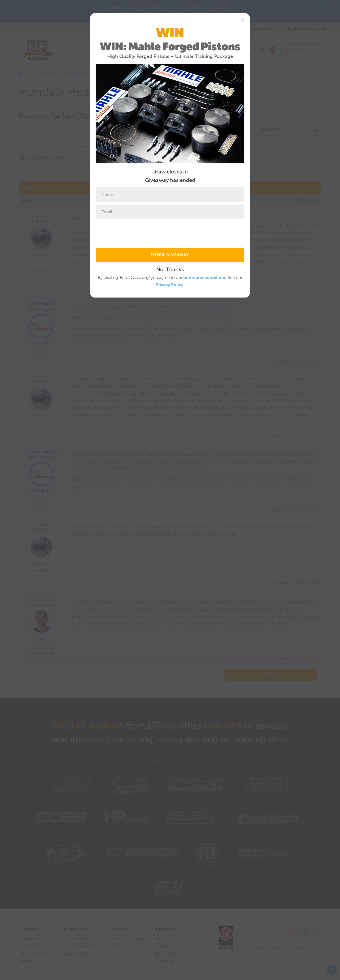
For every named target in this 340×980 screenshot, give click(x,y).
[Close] (242, 20)
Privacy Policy (169, 285)
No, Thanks (170, 269)
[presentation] (136, 232)
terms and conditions (205, 277)
